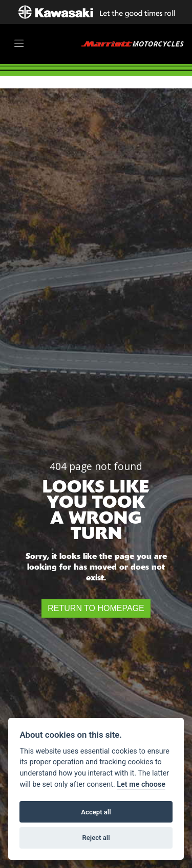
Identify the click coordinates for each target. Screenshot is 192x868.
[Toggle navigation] (19, 44)
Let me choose (141, 784)
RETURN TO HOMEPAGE (96, 608)
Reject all (96, 838)
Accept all (96, 812)
